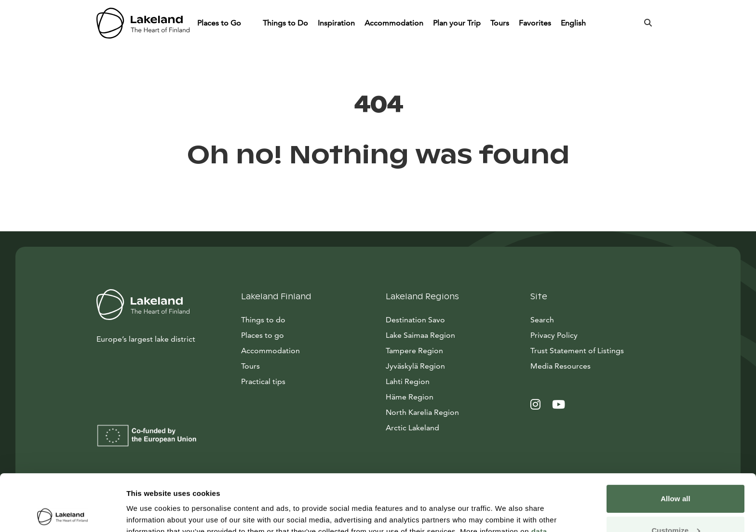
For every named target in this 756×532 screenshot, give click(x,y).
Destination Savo (415, 320)
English (574, 23)
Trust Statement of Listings (577, 351)
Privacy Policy (554, 335)
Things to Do (285, 23)
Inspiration (336, 23)
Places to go (263, 335)
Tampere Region (414, 351)
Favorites (535, 23)
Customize (676, 473)
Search (542, 320)
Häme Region (410, 397)
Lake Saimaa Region (420, 335)
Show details (149, 513)
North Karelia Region (422, 412)
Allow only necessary (676, 505)
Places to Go (220, 23)
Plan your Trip (457, 23)
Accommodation (394, 23)
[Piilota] (250, 23)
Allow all (675, 442)
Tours (500, 23)
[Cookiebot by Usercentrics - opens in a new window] (62, 513)
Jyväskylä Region (415, 366)
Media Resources (595, 365)
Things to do (263, 320)
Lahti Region (408, 381)
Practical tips (263, 381)
